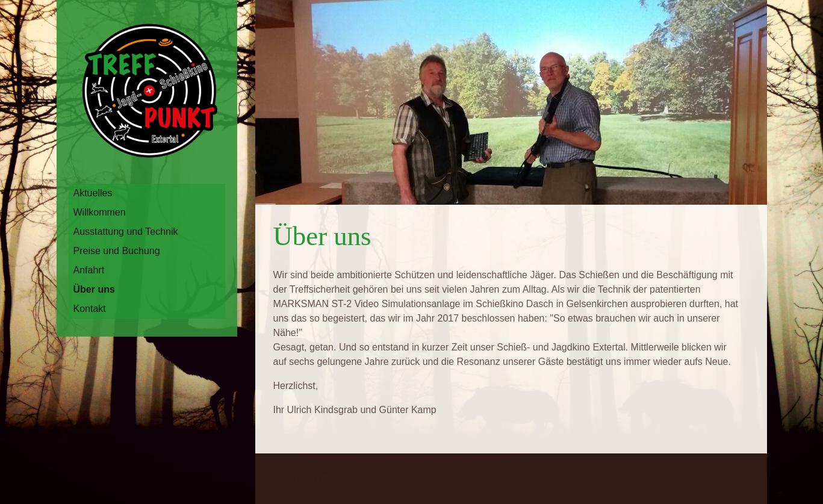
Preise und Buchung (117, 251)
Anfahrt (89, 270)
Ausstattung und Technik (126, 232)
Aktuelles (93, 193)
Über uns (94, 289)
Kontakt (90, 309)
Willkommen (100, 212)
